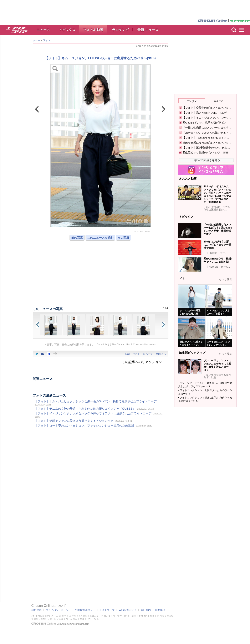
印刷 (127, 354)
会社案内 (146, 610)
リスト (136, 354)
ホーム (36, 40)
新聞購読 (160, 610)
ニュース (43, 30)
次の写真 (123, 238)
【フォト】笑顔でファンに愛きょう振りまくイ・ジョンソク (74, 421)
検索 (234, 30)
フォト (47, 40)
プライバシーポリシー (58, 610)
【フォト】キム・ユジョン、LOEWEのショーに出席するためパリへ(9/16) (100, 58)
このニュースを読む (100, 238)
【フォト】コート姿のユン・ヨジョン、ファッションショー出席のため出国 (84, 425)
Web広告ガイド (128, 610)
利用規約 (36, 610)
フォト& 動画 (93, 30)
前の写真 (77, 238)
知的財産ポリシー (85, 610)
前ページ (148, 354)
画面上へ (161, 354)
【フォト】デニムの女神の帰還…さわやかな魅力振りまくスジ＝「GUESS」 (85, 409)
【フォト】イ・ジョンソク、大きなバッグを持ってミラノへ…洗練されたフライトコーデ (93, 413)
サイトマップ (107, 610)
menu (244, 30)
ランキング (120, 30)
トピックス (67, 30)
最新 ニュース (148, 30)
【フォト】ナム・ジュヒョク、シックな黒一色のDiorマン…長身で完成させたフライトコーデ (96, 401)
